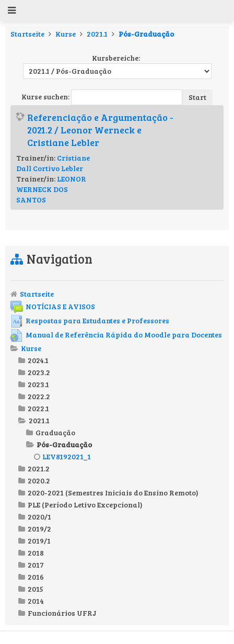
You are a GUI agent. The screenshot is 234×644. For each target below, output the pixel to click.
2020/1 (39, 517)
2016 (36, 577)
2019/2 (39, 529)
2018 (36, 553)
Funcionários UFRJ (62, 613)
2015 (36, 589)
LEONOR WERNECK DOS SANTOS (51, 189)
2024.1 (38, 360)
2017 (36, 565)
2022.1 (38, 408)
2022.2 (39, 396)
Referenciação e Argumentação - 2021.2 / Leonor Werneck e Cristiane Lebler (100, 130)
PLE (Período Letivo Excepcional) (85, 505)
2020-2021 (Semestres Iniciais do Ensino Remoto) (113, 493)
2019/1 (39, 541)
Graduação (55, 432)
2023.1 (38, 384)
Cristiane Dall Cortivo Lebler (53, 163)
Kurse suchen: (46, 97)
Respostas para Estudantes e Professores (90, 320)
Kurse (66, 34)
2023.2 (39, 372)
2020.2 (39, 481)
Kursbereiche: (116, 58)
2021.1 (97, 34)
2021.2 (39, 468)
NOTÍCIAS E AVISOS (53, 306)
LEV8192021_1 (62, 456)
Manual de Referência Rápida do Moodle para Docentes (116, 335)
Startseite (27, 34)
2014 (36, 601)
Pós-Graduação (146, 34)
